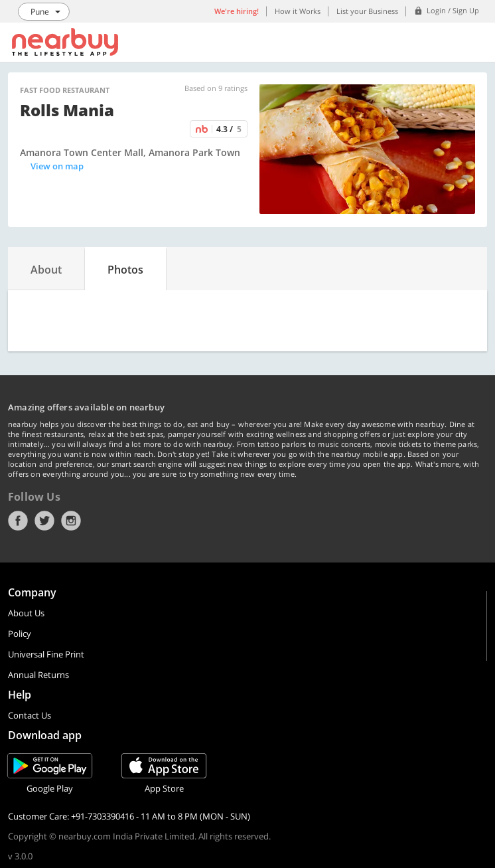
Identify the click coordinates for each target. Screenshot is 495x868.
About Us (26, 613)
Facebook (18, 521)
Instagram (71, 521)
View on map (57, 166)
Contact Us (30, 715)
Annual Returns (38, 675)
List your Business (367, 11)
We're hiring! (237, 11)
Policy (20, 634)
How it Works (298, 11)
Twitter (44, 521)
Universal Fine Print (46, 654)
